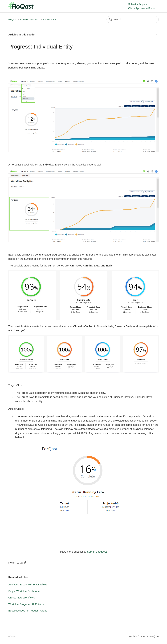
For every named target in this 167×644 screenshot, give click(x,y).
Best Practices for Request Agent (27, 611)
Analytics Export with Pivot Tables (28, 584)
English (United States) (142, 636)
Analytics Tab (50, 20)
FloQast (12, 20)
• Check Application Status (141, 8)
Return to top (18, 563)
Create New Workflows (22, 598)
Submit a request (97, 552)
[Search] (133, 19)
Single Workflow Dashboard (24, 591)
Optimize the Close (30, 20)
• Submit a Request (137, 4)
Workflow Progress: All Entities (26, 604)
